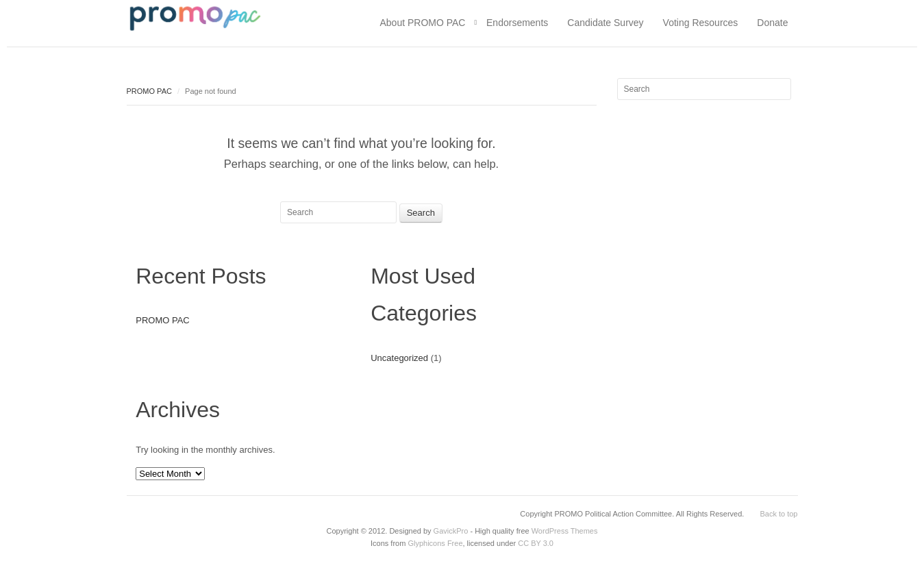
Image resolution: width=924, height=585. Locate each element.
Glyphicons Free (435, 543)
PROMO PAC (149, 91)
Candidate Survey (605, 23)
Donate (772, 23)
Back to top (778, 514)
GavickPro (451, 531)
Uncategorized (399, 358)
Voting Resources (701, 23)
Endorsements (517, 23)
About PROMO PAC (422, 23)
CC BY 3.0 (536, 543)
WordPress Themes (565, 531)
